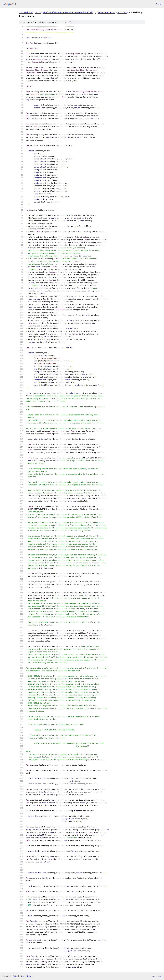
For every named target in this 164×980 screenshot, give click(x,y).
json (159, 976)
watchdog (123, 12)
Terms (30, 976)
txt (153, 976)
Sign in (159, 4)
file (72, 22)
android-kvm (26, 12)
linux (38, 12)
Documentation (107, 12)
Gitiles (15, 976)
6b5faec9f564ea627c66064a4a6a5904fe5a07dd (68, 12)
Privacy (22, 976)
